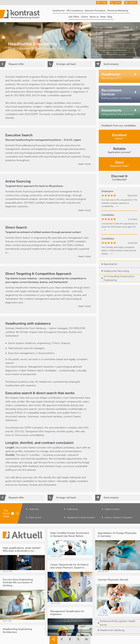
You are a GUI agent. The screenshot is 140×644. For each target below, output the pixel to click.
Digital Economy (104, 41)
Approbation (108, 264)
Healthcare (102, 33)
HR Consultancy (75, 11)
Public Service (103, 46)
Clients (84, 17)
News (103, 17)
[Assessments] (119, 112)
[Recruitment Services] (119, 94)
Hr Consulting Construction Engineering (116, 278)
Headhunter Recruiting (114, 271)
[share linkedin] (87, 640)
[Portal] (20, 15)
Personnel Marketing (118, 11)
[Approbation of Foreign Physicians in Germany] (118, 551)
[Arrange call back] (70, 64)
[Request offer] (22, 64)
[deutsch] (131, 3)
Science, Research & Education (111, 55)
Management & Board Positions (111, 50)
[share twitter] (78, 640)
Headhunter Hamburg (110, 630)
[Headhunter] (119, 76)
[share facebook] (70, 640)
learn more (85, 164)
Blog (110, 17)
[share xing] (62, 640)
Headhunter (59, 11)
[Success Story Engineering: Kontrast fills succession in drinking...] (22, 599)
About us (94, 17)
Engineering (102, 37)
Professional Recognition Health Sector (115, 623)
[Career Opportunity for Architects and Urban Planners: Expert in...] (70, 583)
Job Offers (74, 17)
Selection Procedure (95, 11)
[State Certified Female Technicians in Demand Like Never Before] (70, 543)
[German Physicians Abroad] (118, 596)
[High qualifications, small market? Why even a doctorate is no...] (22, 558)
